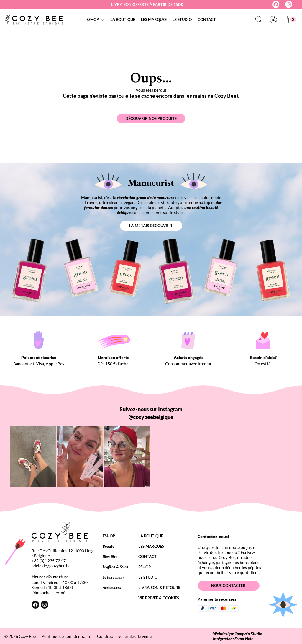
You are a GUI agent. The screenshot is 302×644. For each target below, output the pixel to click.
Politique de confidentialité (66, 636)
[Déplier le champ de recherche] (259, 19)
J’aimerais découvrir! (151, 226)
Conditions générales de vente (124, 636)
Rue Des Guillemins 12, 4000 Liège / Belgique (63, 553)
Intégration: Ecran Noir (233, 639)
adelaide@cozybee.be (51, 566)
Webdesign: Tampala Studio (238, 634)
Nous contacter (228, 586)
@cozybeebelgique (151, 417)
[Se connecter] (273, 19)
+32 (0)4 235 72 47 (49, 561)
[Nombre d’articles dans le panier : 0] (290, 20)
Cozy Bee (27, 636)
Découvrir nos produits (151, 118)
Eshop (93, 19)
